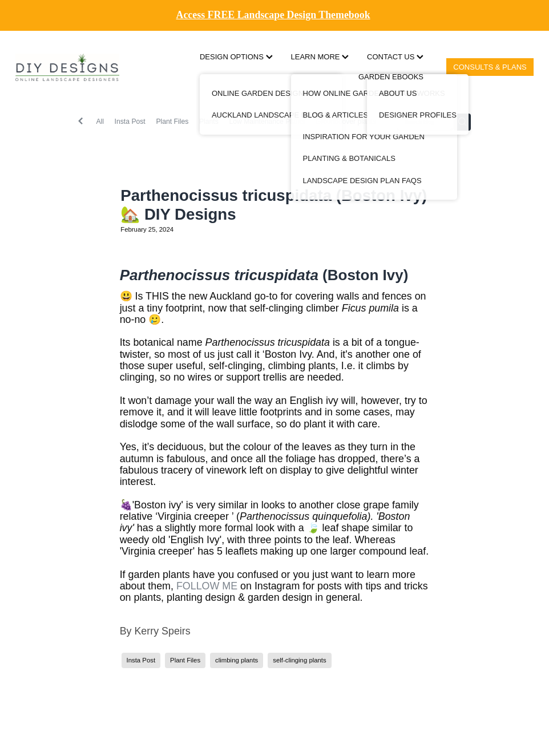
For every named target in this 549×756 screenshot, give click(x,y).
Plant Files (172, 122)
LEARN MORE (320, 57)
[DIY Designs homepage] (67, 67)
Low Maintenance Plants (267, 122)
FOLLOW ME (207, 586)
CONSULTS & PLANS (490, 67)
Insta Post (130, 122)
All (100, 122)
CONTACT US (395, 57)
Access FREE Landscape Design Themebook (273, 15)
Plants (209, 122)
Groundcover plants (346, 122)
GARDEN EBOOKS (391, 77)
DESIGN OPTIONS (236, 57)
